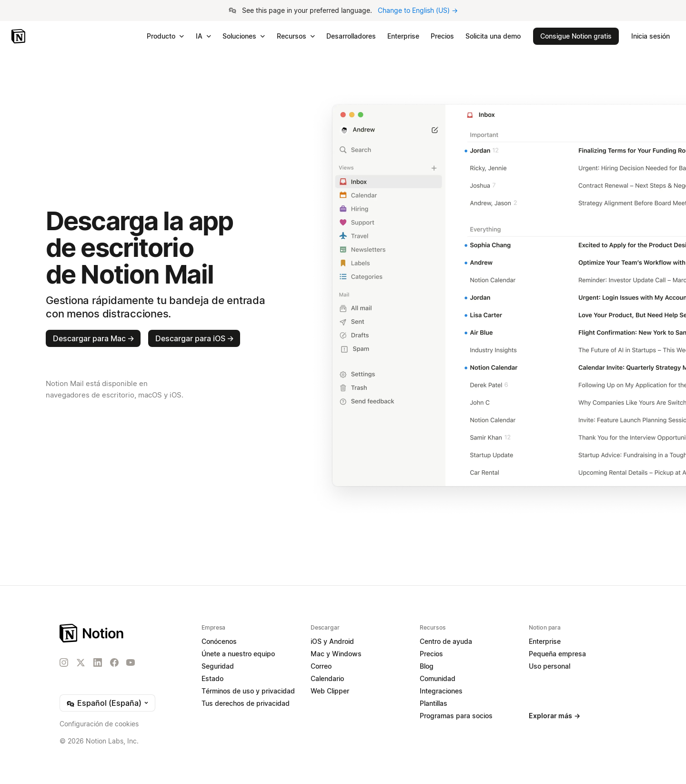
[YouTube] (131, 662)
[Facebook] (114, 662)
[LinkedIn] (98, 662)
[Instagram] (64, 662)
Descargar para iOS (195, 338)
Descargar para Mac (94, 338)
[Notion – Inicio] (19, 36)
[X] (81, 663)
